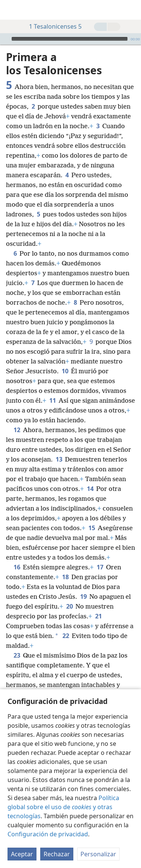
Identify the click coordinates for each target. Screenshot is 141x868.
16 (17, 567)
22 (66, 636)
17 (100, 567)
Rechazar (57, 854)
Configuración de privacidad (48, 834)
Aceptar (22, 854)
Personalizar (98, 854)
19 (83, 597)
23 (17, 655)
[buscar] (132, 10)
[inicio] (11, 10)
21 (98, 616)
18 (65, 577)
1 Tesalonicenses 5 (52, 26)
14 (90, 489)
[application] (70, 39)
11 (52, 400)
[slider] (70, 39)
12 (17, 430)
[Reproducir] (5, 39)
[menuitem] (11, 10)
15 (92, 528)
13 (59, 459)
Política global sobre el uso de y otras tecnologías (63, 807)
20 (69, 606)
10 (65, 371)
